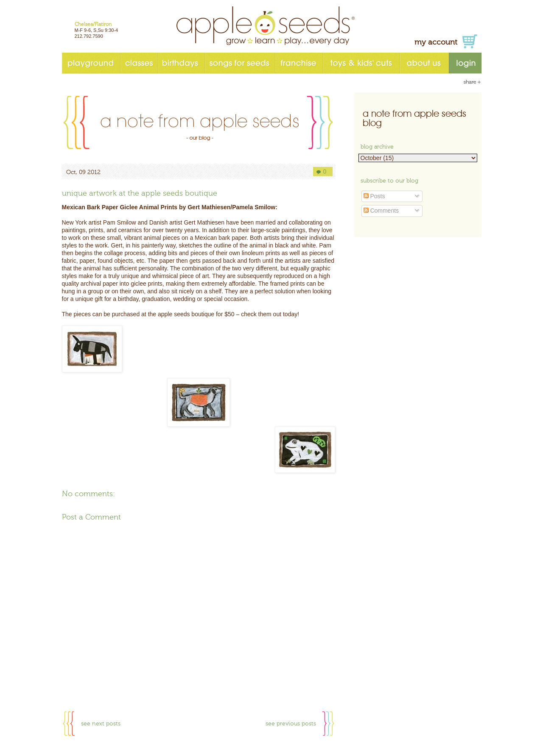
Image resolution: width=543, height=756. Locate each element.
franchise (299, 63)
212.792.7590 (89, 36)
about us (424, 63)
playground (91, 63)
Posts (374, 196)
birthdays (181, 63)
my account (436, 42)
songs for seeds (240, 63)
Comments (381, 211)
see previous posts (291, 724)
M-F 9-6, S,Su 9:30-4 (97, 30)
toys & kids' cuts (361, 63)
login (465, 63)
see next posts (101, 724)
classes (139, 63)
